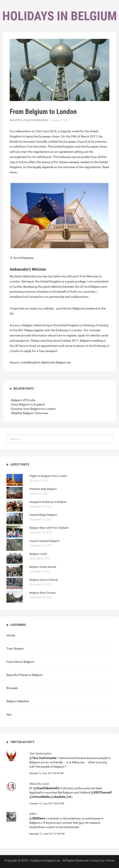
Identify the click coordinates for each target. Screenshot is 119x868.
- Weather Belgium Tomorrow (29, 413)
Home (110, 860)
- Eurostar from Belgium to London (33, 409)
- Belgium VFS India (22, 400)
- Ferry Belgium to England (27, 404)
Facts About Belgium (20, 662)
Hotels (11, 635)
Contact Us (97, 860)
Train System (15, 649)
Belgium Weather (18, 701)
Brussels (12, 688)
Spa (9, 714)
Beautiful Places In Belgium (29, 120)
